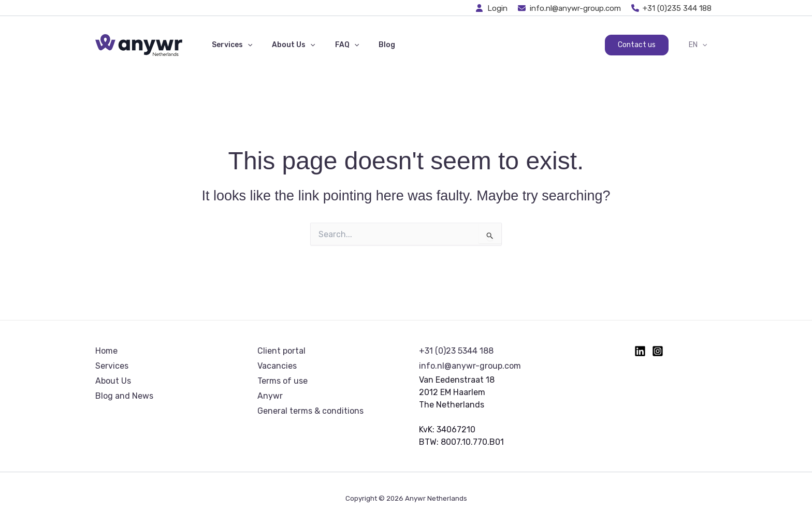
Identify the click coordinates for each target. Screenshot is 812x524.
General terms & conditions (310, 411)
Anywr (270, 396)
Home (106, 351)
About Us (113, 381)
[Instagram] (658, 351)
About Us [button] (286, 45)
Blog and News (124, 396)
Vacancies (277, 366)
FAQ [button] (334, 45)
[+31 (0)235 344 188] (672, 8)
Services (112, 366)
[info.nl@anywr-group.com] (569, 8)
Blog (369, 45)
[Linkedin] (640, 351)
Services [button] (229, 45)
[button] (245, 45)
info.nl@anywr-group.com (470, 366)
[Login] (492, 8)
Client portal (281, 351)
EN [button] (700, 45)
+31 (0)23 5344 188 (456, 351)
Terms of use (282, 381)
